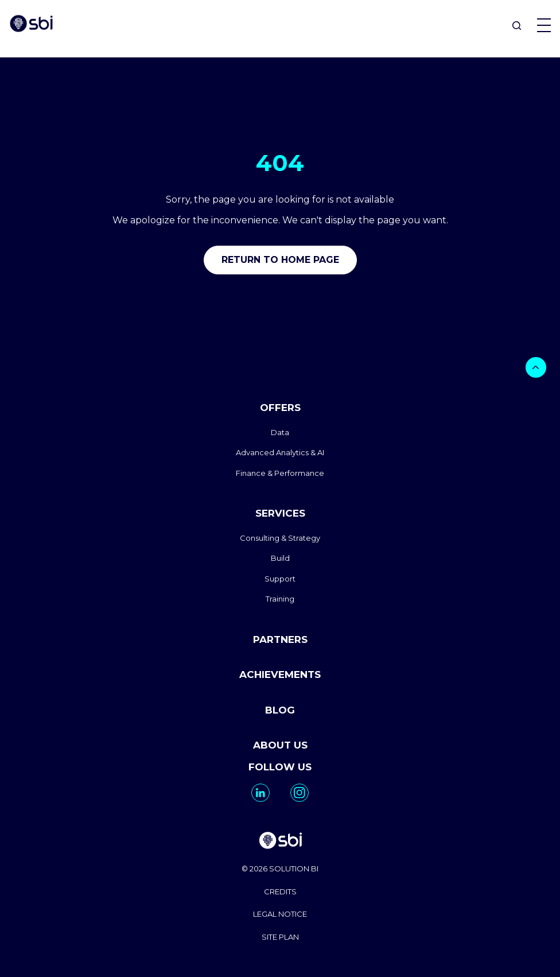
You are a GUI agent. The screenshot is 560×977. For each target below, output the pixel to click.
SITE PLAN (280, 937)
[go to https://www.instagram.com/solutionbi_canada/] (300, 793)
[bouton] (536, 367)
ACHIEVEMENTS (280, 674)
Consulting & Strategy (280, 538)
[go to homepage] (280, 842)
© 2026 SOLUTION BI (280, 869)
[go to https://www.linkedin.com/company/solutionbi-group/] (260, 793)
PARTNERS (280, 639)
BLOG (280, 710)
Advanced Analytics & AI (280, 452)
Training (280, 599)
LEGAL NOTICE (280, 914)
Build (280, 558)
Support (280, 579)
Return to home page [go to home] (280, 260)
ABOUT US (280, 745)
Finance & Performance (280, 473)
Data (280, 432)
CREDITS (280, 891)
